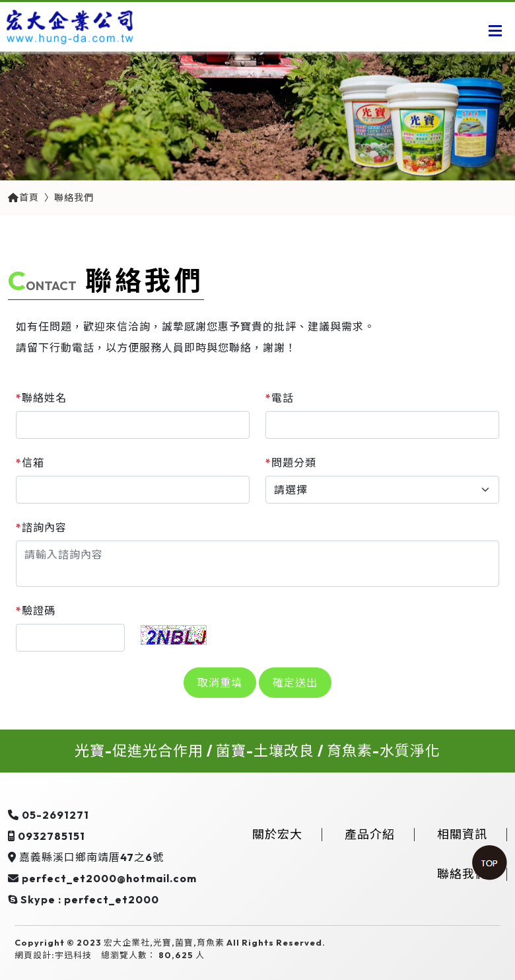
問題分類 (291, 463)
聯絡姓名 (41, 398)
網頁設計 (33, 955)
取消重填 (220, 683)
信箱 (30, 463)
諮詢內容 (41, 527)
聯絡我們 (74, 198)
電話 (280, 398)
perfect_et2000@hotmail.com (109, 878)
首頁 (23, 198)
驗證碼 (36, 611)
